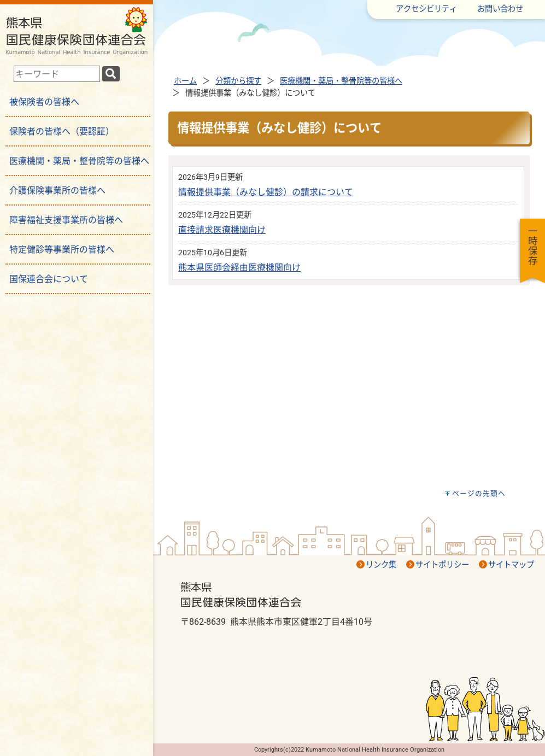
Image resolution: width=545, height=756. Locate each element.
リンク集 (381, 565)
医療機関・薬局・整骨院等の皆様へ (341, 81)
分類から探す (238, 81)
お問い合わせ (500, 9)
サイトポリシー (442, 565)
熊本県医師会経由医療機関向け (239, 268)
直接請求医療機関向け (222, 230)
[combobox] (57, 74)
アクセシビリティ (426, 9)
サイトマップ (511, 565)
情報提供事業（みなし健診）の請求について (266, 192)
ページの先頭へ (479, 493)
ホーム (185, 81)
